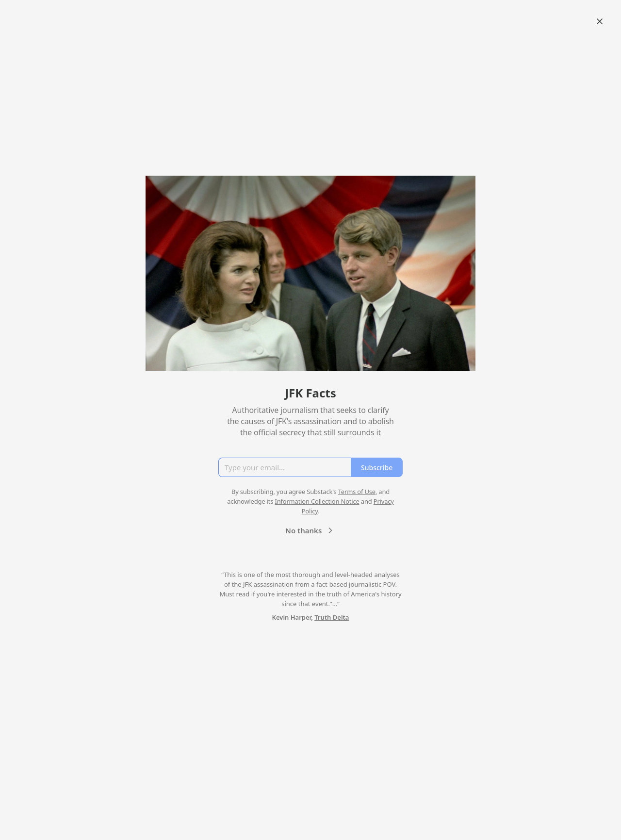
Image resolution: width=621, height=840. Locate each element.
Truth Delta (332, 617)
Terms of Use (357, 492)
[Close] (600, 21)
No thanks (310, 530)
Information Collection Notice (317, 501)
